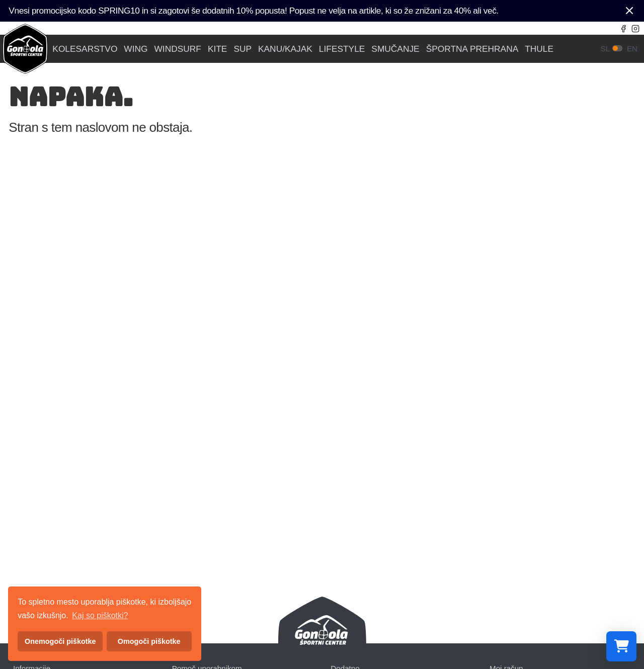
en (632, 49)
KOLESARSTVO (85, 49)
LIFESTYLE (342, 49)
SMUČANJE (395, 49)
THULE (539, 49)
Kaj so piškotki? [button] (100, 615)
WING (136, 49)
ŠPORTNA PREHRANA (472, 49)
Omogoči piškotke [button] (149, 641)
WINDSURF (178, 49)
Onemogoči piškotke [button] (60, 641)
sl (606, 49)
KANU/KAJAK (285, 49)
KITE (218, 49)
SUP (243, 49)
